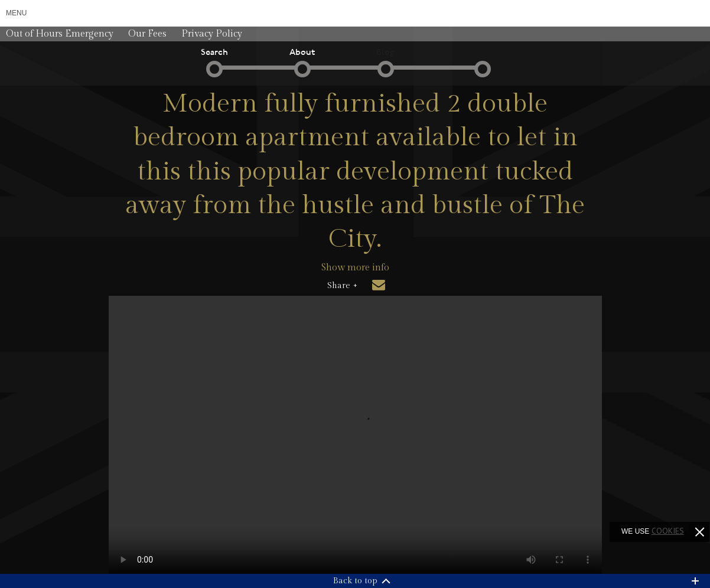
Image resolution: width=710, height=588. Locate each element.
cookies (668, 531)
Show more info (355, 268)
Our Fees (147, 34)
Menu (16, 13)
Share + (342, 286)
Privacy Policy (212, 34)
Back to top (355, 581)
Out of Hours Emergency (60, 34)
